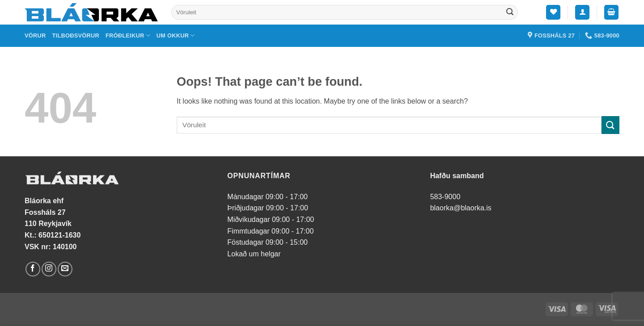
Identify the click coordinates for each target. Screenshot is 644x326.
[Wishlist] (553, 12)
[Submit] (510, 13)
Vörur (35, 36)
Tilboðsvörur (76, 36)
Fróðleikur (128, 36)
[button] (582, 12)
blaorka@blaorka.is (461, 208)
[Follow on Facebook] (33, 269)
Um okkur (176, 36)
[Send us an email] (65, 269)
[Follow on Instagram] (49, 269)
